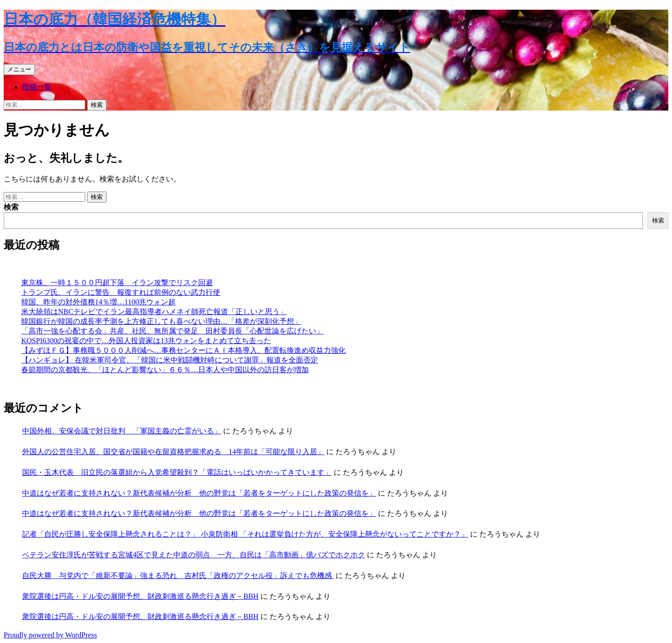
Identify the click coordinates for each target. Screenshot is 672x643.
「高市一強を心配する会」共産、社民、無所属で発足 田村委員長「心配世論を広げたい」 (172, 331)
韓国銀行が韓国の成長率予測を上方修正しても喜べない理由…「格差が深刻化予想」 (161, 321)
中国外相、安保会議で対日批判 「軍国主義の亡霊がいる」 (122, 431)
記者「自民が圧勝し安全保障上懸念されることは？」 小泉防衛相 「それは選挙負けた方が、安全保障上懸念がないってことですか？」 (245, 534)
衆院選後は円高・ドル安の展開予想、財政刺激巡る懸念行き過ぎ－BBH (140, 596)
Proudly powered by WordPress (50, 635)
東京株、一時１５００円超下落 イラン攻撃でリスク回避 (117, 283)
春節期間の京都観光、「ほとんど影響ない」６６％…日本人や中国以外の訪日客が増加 (165, 370)
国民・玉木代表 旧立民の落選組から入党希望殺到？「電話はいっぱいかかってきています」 (177, 472)
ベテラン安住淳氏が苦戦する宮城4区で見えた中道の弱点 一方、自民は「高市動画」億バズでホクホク (194, 555)
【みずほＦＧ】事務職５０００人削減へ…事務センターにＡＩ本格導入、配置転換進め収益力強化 (183, 350)
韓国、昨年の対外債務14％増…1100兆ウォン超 (98, 302)
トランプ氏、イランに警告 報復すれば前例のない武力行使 (121, 292)
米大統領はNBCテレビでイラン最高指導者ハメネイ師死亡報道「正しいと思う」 (154, 312)
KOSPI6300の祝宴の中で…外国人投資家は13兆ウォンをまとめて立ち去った (146, 341)
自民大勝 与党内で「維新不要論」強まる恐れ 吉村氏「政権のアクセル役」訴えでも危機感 (178, 576)
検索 (11, 207)
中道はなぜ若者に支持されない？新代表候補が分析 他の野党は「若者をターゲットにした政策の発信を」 (199, 493)
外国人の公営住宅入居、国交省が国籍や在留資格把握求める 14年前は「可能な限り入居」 (173, 452)
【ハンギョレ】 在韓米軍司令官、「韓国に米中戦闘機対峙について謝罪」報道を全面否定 (170, 360)
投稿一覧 (37, 87)
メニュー (19, 69)
